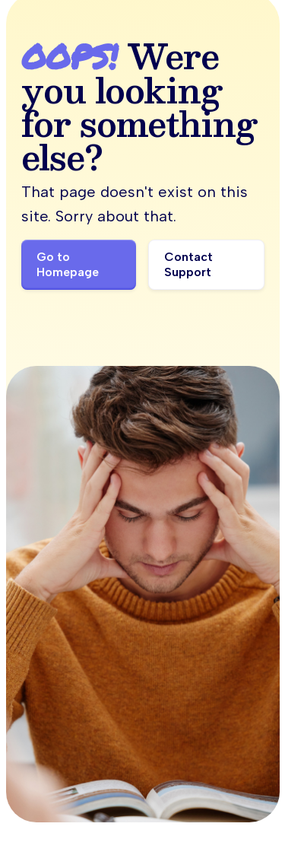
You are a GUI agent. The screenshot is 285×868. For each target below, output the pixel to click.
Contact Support (188, 264)
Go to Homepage (68, 264)
